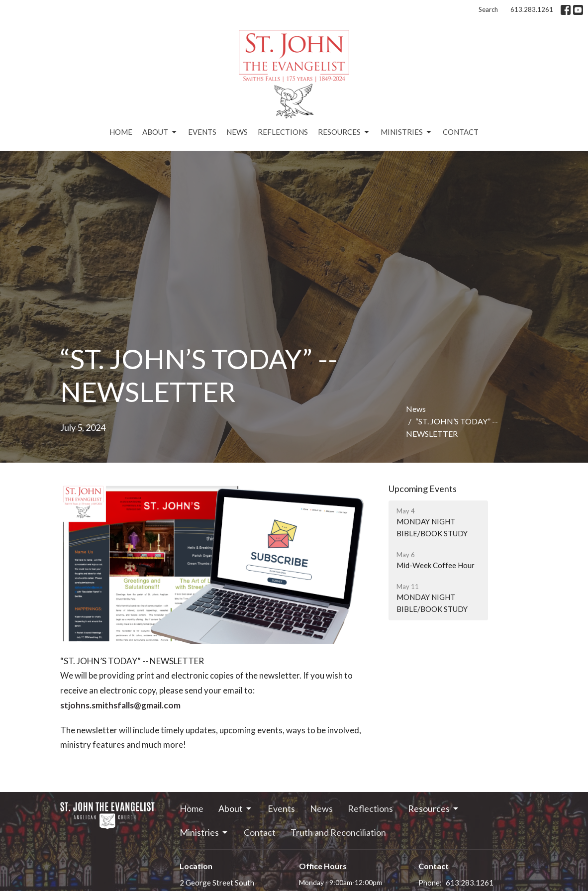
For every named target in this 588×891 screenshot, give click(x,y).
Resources (344, 132)
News (237, 132)
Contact (461, 132)
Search (488, 9)
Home (121, 132)
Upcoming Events (423, 489)
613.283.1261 (532, 9)
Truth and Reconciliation (338, 832)
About (160, 132)
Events (202, 132)
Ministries (407, 132)
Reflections (283, 132)
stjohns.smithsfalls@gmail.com (120, 705)
